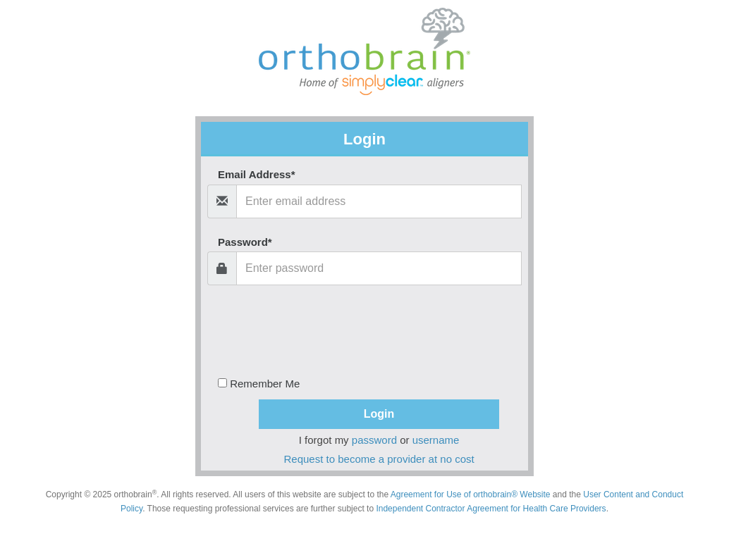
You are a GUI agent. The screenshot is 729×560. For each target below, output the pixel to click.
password (374, 440)
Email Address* (257, 174)
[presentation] (374, 328)
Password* (245, 242)
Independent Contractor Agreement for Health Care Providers (491, 509)
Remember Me (259, 382)
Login (379, 414)
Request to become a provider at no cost (379, 459)
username (436, 440)
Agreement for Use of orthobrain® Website (471, 494)
